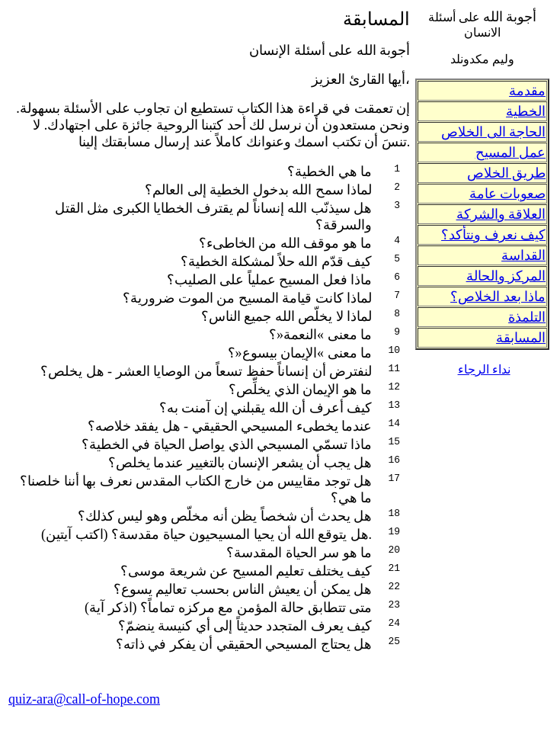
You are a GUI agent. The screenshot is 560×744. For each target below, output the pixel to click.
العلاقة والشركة (501, 214)
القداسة (523, 255)
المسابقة (521, 338)
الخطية (526, 111)
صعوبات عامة (508, 194)
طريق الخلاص (507, 173)
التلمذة (527, 317)
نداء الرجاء (484, 369)
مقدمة (527, 91)
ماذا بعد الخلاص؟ (498, 297)
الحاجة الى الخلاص (493, 132)
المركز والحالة (506, 276)
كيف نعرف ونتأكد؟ (493, 235)
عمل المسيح (511, 152)
